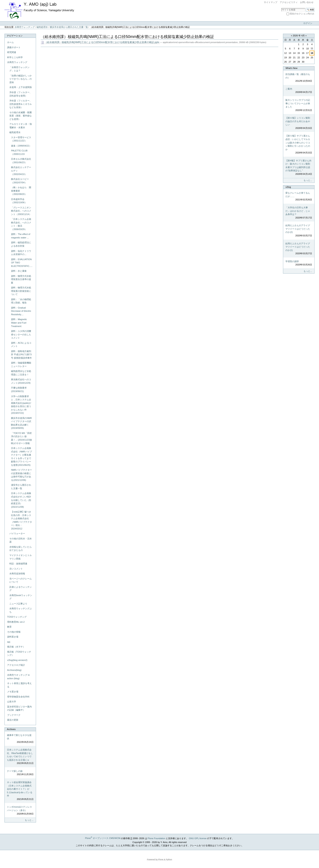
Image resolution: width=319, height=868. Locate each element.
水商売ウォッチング (25, 27)
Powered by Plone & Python (159, 859)
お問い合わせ (307, 2)
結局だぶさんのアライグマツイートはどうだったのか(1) (299, 249)
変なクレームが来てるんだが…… (299, 197)
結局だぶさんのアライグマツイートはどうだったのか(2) (299, 231)
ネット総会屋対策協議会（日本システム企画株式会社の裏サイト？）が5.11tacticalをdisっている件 (20, 791)
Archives (11, 729)
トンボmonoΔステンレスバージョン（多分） (20, 810)
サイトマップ (271, 2)
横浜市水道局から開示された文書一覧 (69, 27)
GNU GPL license (198, 838)
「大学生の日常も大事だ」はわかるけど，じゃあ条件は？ (299, 213)
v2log (288, 187)
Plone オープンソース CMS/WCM (103, 838)
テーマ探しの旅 (20, 773)
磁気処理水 (42, 27)
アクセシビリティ (289, 2)
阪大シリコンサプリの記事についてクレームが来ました (299, 105)
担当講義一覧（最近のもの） (299, 78)
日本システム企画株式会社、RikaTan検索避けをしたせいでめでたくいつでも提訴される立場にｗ (20, 757)
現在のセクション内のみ (302, 14)
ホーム (10, 42)
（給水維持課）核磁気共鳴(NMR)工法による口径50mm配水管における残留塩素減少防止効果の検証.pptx (100, 42)
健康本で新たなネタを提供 (20, 739)
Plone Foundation (156, 838)
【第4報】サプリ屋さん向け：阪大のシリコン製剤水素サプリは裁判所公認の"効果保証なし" (299, 168)
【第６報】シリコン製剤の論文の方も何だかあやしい (299, 123)
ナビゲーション (15, 36)
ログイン (308, 23)
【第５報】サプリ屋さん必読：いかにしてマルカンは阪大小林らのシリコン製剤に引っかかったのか (299, 144)
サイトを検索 (281, 8)
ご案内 (299, 91)
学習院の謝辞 (299, 263)
